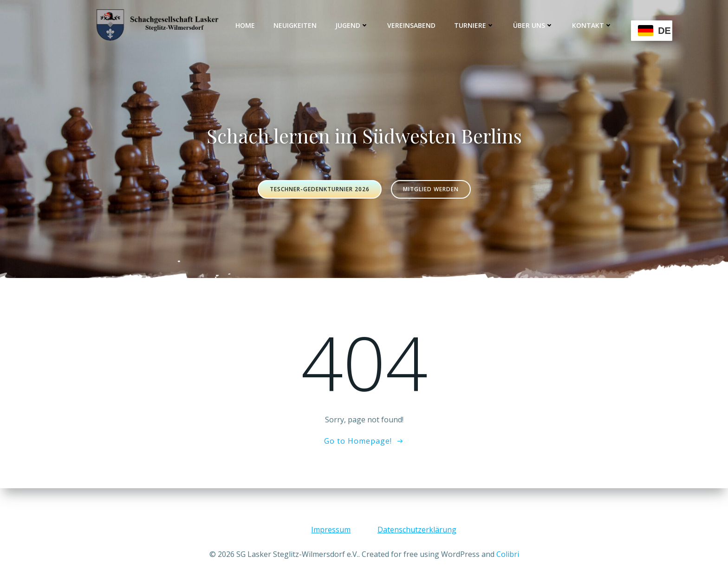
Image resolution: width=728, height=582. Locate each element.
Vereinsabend (412, 25)
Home (246, 25)
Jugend (352, 25)
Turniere (475, 25)
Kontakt (593, 25)
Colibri (508, 554)
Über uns (534, 25)
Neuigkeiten (296, 25)
